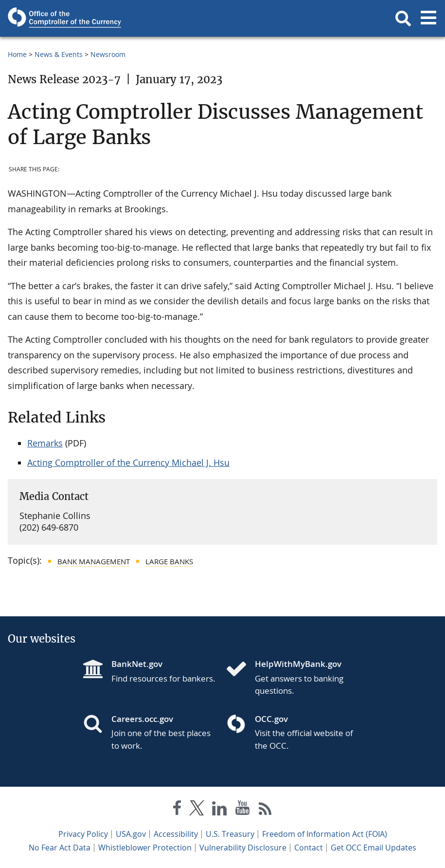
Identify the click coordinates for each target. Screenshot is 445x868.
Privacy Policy (83, 834)
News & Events (59, 54)
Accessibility (176, 834)
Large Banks (169, 561)
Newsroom (108, 54)
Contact (309, 848)
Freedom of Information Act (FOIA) (325, 834)
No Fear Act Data (60, 848)
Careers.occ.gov (142, 719)
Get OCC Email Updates (374, 848)
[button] (403, 18)
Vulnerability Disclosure (243, 848)
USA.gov (131, 834)
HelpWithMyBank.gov (298, 664)
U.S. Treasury (230, 834)
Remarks (45, 443)
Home (17, 54)
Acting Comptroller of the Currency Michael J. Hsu (128, 462)
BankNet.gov (137, 664)
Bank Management (94, 561)
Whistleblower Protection (145, 848)
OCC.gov (271, 719)
